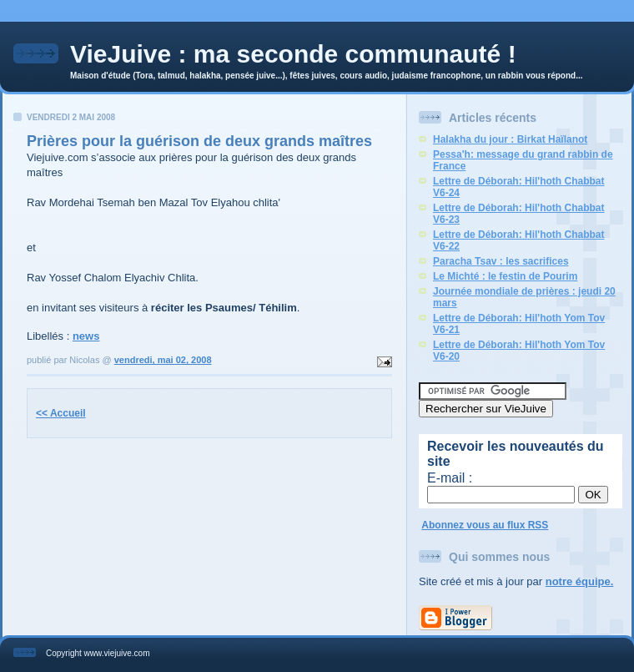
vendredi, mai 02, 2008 (163, 360)
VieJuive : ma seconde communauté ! (293, 54)
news (86, 336)
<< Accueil (61, 413)
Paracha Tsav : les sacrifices (501, 261)
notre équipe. (580, 581)
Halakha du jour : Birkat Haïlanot (510, 139)
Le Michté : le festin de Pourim (505, 276)
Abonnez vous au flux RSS (485, 525)
